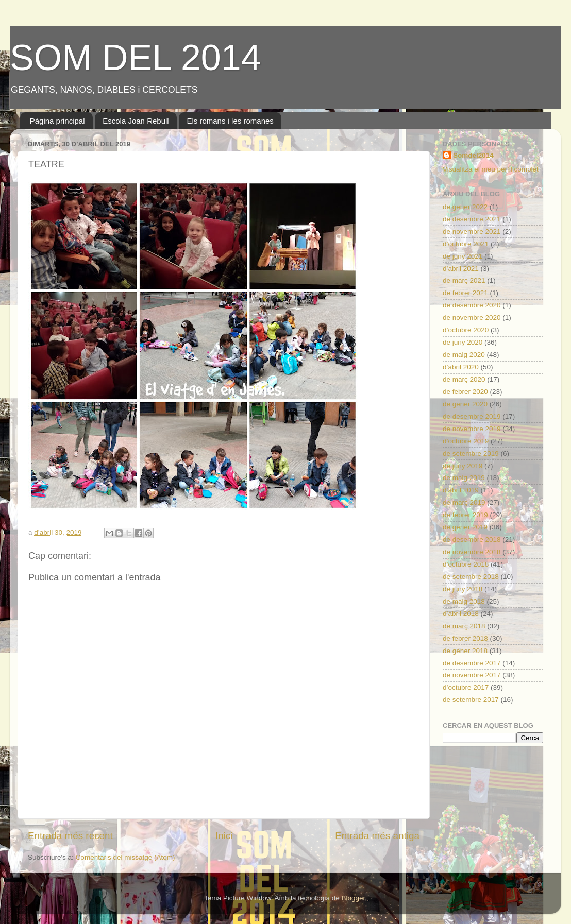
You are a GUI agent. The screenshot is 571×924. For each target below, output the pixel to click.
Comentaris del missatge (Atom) (125, 857)
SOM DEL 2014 (136, 58)
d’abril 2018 (461, 614)
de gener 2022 (465, 207)
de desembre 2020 (472, 305)
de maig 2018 (464, 601)
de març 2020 (464, 379)
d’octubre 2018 (466, 564)
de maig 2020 (464, 355)
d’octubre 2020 (466, 330)
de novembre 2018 (472, 552)
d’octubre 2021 (466, 244)
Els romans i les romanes (230, 121)
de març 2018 (464, 626)
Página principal (57, 121)
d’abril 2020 (461, 367)
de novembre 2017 (472, 675)
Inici (224, 836)
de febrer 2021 (465, 293)
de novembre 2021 (472, 232)
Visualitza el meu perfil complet (491, 169)
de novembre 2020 (472, 318)
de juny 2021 (463, 256)
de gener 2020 (465, 404)
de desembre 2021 (472, 219)
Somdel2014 (473, 155)
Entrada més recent (70, 836)
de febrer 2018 (465, 638)
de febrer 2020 (465, 392)
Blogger (353, 898)
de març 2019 (464, 502)
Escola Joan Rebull (136, 121)
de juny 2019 (463, 466)
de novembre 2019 (472, 429)
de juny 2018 (463, 589)
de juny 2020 (463, 342)
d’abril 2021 (461, 269)
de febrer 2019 (465, 515)
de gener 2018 (465, 651)
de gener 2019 (465, 527)
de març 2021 (464, 280)
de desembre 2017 (472, 663)
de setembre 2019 (471, 454)
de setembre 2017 (471, 700)
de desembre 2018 (472, 540)
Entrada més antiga (377, 836)
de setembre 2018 (471, 577)
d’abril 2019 (461, 490)
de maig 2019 (464, 478)
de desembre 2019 (472, 416)
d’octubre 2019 (466, 441)
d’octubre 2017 (466, 687)
